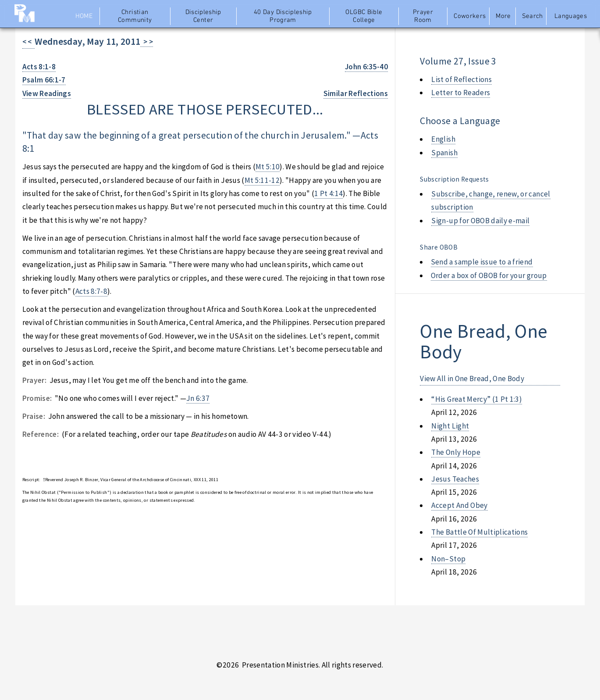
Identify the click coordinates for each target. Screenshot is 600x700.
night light (450, 426)
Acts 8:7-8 (91, 291)
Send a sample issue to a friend (482, 262)
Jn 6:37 (198, 398)
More (503, 16)
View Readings (47, 93)
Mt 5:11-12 (262, 180)
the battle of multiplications (479, 532)
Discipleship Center (203, 16)
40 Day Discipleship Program (283, 16)
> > (147, 42)
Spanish (444, 153)
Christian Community (135, 16)
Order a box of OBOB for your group (489, 275)
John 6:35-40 (366, 67)
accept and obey (459, 505)
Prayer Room (423, 16)
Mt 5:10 (268, 167)
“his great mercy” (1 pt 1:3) (477, 399)
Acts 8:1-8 (39, 67)
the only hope (456, 452)
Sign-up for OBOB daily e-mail (480, 221)
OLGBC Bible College (364, 16)
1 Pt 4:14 (328, 193)
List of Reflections (462, 79)
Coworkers (470, 16)
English (443, 139)
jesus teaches (455, 479)
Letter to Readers (461, 93)
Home (84, 16)
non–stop (448, 559)
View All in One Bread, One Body (472, 379)
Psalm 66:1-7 (44, 80)
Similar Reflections (356, 93)
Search (533, 16)
